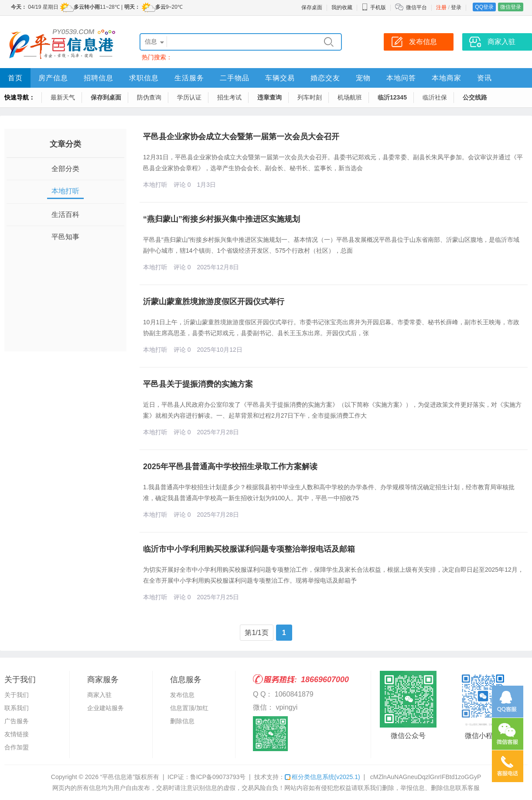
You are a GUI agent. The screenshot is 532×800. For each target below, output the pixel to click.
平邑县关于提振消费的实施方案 (198, 384)
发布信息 (182, 695)
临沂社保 (435, 97)
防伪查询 (149, 97)
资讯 (484, 78)
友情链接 (17, 734)
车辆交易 (280, 78)
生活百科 (65, 215)
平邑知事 (65, 237)
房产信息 (53, 78)
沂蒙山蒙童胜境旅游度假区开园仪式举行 (214, 302)
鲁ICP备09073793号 (218, 777)
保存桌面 (312, 7)
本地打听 (65, 191)
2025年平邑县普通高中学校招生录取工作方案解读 (230, 467)
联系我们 (17, 708)
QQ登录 (484, 7)
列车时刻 (310, 97)
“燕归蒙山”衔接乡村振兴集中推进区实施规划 (222, 219)
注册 (441, 7)
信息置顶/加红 (189, 708)
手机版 (374, 7)
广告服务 (17, 721)
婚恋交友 (325, 78)
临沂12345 (392, 97)
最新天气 (63, 97)
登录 (456, 7)
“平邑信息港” (118, 777)
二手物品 (235, 78)
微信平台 (416, 7)
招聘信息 (99, 78)
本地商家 (447, 78)
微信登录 (511, 7)
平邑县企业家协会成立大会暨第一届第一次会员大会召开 (241, 137)
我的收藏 (342, 7)
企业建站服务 (106, 708)
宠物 (363, 78)
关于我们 (17, 695)
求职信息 (144, 78)
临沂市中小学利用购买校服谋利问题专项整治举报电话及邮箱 (249, 549)
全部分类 (65, 169)
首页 (15, 78)
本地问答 (401, 78)
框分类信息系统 (322, 777)
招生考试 (229, 97)
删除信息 (182, 721)
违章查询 (269, 97)
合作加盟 (17, 747)
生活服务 (189, 78)
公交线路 (475, 97)
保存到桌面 (106, 97)
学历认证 (189, 97)
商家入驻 (99, 695)
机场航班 (350, 97)
